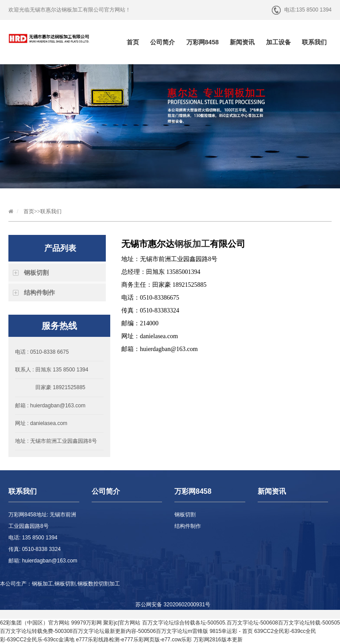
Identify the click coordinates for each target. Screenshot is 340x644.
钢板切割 (36, 273)
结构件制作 (39, 293)
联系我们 (314, 42)
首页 (133, 42)
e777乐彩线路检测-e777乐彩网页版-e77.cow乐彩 (134, 640)
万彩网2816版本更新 (218, 640)
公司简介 (162, 42)
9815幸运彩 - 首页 (231, 631)
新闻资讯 (242, 42)
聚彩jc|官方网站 (122, 623)
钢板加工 (192, 244)
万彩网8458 (203, 42)
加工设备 (278, 42)
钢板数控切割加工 (99, 584)
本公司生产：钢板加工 (27, 584)
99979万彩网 (87, 623)
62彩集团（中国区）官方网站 (35, 623)
